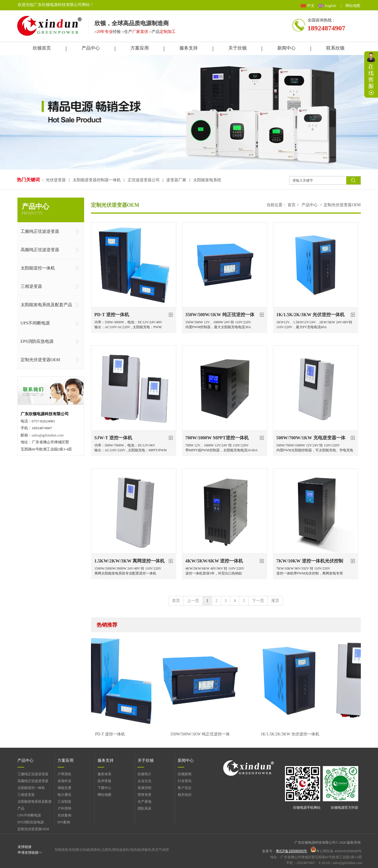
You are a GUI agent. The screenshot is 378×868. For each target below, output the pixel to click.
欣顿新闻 (185, 774)
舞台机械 (83, 850)
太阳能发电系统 (207, 180)
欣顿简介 (145, 774)
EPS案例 (64, 822)
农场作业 (64, 781)
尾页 (275, 601)
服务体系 (104, 774)
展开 (371, 74)
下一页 (258, 601)
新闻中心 (186, 760)
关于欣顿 (146, 760)
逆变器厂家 (176, 180)
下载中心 (104, 788)
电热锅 (135, 850)
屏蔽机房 (148, 850)
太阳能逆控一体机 (31, 788)
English (330, 6)
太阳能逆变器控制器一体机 (97, 180)
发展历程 (145, 788)
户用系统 (64, 774)
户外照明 (64, 808)
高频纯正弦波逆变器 (33, 781)
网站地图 (353, 6)
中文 (311, 6)
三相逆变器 (26, 795)
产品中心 (310, 205)
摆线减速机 (121, 850)
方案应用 (66, 760)
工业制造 (64, 802)
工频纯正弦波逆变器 (33, 774)
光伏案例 (64, 815)
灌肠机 (95, 850)
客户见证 (185, 788)
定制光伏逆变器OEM (342, 205)
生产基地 (145, 802)
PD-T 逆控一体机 (112, 734)
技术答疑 (104, 781)
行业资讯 (185, 781)
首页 (292, 205)
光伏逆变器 (56, 180)
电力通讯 (64, 795)
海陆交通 (64, 788)
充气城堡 (162, 850)
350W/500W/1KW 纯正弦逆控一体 (202, 734)
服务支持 (106, 760)
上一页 (193, 601)
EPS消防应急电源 (31, 822)
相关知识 (185, 795)
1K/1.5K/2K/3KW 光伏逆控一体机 (292, 734)
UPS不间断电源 (29, 815)
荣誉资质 (145, 795)
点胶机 (106, 850)
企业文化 (145, 781)
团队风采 (145, 808)
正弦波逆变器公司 (144, 180)
